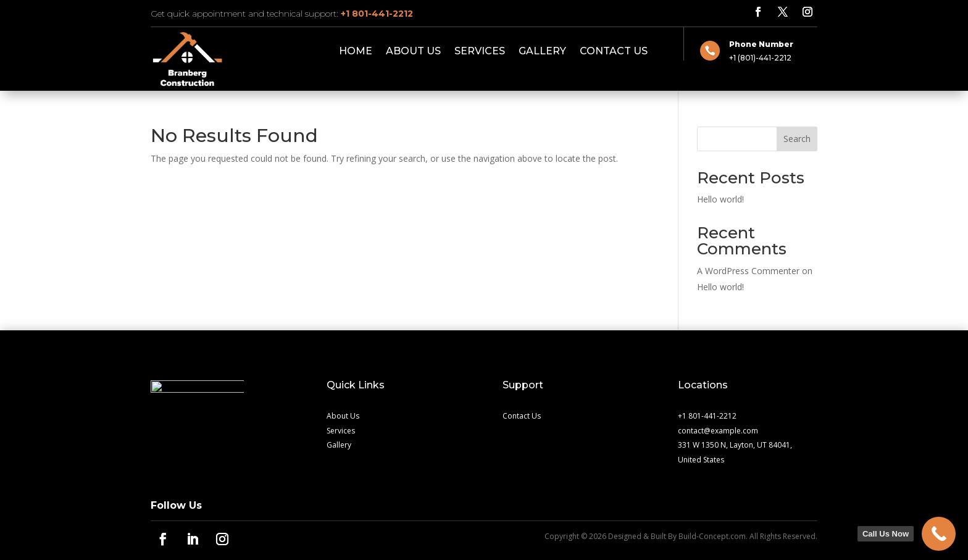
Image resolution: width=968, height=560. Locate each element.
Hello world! (720, 199)
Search (797, 139)
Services (480, 52)
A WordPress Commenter (748, 271)
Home (356, 52)
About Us (413, 52)
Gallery (542, 52)
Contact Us (614, 52)
